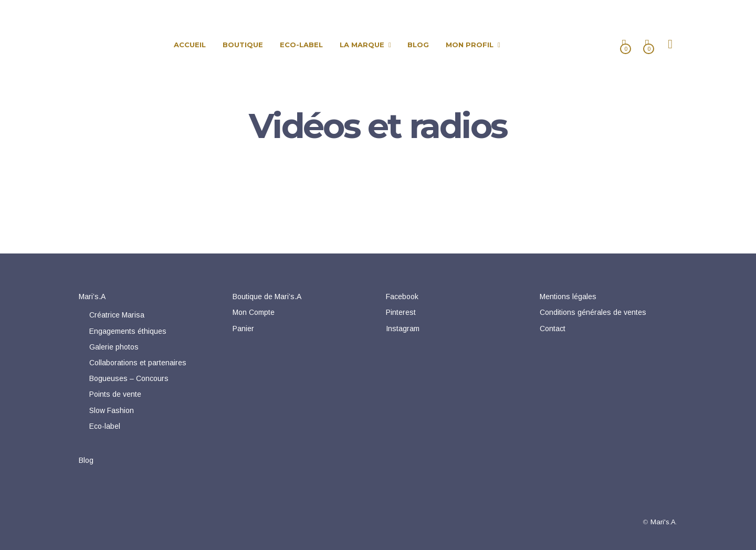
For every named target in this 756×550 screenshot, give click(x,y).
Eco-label (105, 426)
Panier (243, 329)
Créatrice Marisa (117, 315)
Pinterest (401, 312)
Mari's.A (663, 522)
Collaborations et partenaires (138, 363)
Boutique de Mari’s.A (267, 297)
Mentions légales (568, 297)
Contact (553, 329)
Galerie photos (114, 347)
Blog (86, 460)
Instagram (403, 329)
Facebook (402, 297)
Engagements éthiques (128, 331)
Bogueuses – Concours (129, 378)
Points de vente (115, 394)
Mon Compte (254, 312)
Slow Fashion (112, 410)
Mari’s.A (92, 297)
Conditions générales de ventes (593, 312)
